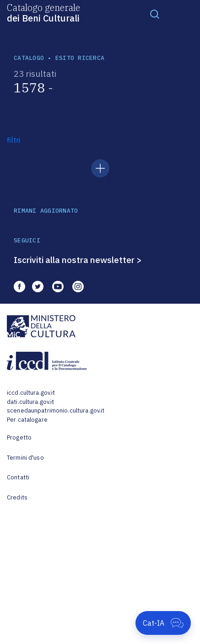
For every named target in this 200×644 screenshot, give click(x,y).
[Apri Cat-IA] (163, 623)
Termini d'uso (25, 458)
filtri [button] (14, 140)
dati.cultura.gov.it (30, 402)
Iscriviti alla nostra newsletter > (78, 260)
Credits (17, 497)
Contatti (18, 477)
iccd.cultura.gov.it (31, 393)
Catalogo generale (43, 12)
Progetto (19, 437)
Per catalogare (27, 420)
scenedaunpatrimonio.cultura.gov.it (56, 411)
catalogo (29, 58)
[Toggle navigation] (155, 14)
